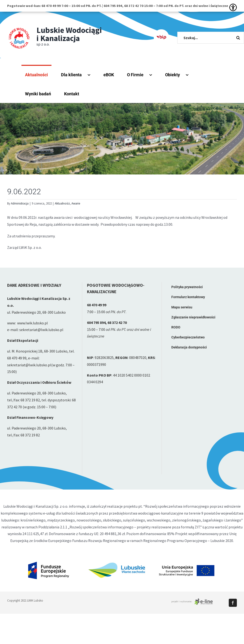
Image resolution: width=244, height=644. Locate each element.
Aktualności (62, 203)
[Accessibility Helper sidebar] (233, 7)
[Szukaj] (238, 38)
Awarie (76, 203)
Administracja (20, 203)
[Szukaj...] (211, 38)
